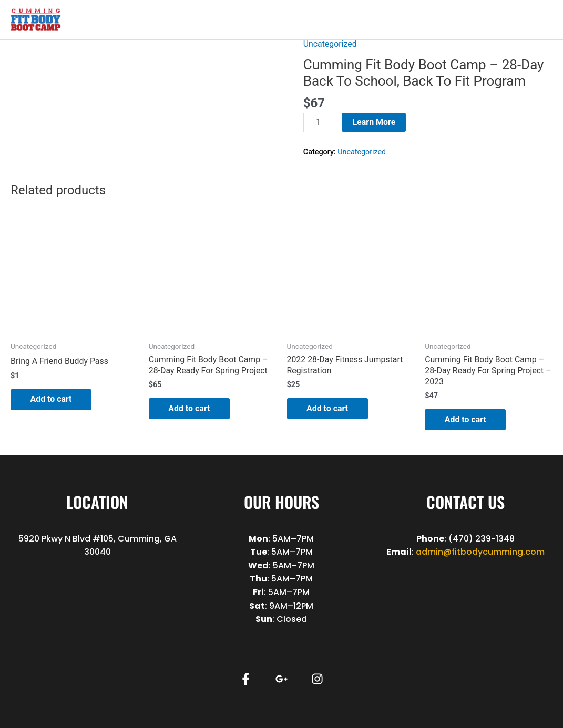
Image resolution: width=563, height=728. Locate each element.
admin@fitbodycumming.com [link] (480, 552)
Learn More (374, 122)
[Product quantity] (319, 123)
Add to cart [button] (53, 399)
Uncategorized (330, 44)
